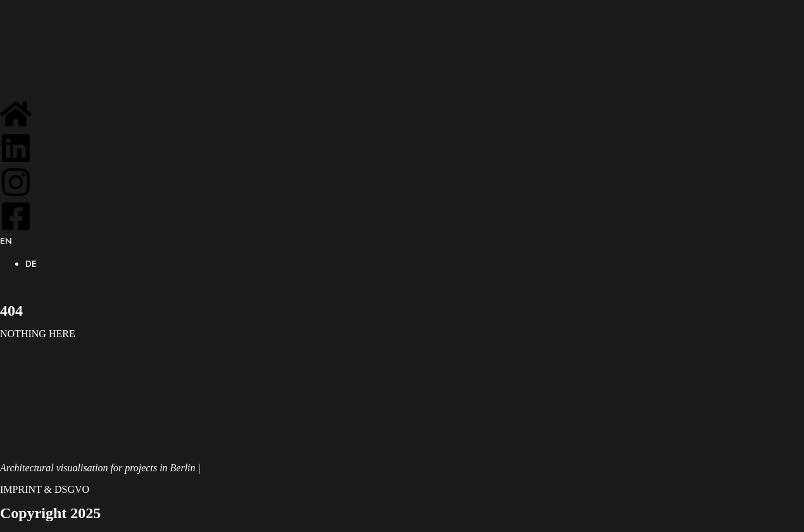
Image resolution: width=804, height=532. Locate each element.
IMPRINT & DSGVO (45, 489)
